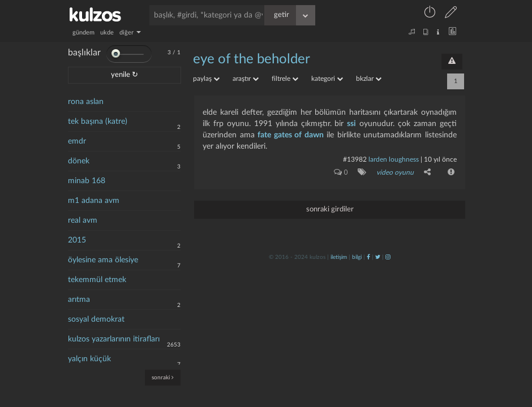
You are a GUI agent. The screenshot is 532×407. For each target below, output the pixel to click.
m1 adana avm (94, 201)
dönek (79, 161)
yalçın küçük (89, 359)
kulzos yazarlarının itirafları (114, 339)
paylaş (206, 79)
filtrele (285, 79)
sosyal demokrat (96, 319)
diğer (130, 33)
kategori (327, 79)
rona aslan (86, 102)
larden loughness (394, 159)
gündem (83, 33)
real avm (83, 220)
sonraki (163, 377)
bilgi (357, 257)
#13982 (355, 159)
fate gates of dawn (291, 135)
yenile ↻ (125, 75)
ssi (351, 124)
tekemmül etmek (97, 280)
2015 (77, 240)
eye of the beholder (252, 59)
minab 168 (87, 181)
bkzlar (369, 79)
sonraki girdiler (330, 209)
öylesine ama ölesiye (103, 260)
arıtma (79, 300)
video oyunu (395, 172)
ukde (107, 33)
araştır (246, 79)
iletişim (339, 257)
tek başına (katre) (98, 122)
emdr (77, 141)
